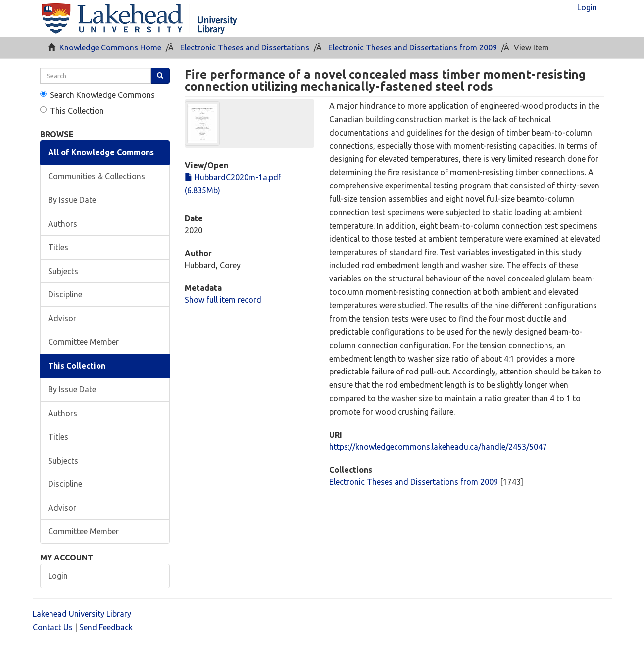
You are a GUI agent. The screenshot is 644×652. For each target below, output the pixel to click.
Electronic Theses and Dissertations (245, 47)
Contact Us (53, 627)
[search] (96, 76)
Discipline (65, 294)
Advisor (62, 318)
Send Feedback (106, 627)
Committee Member (83, 342)
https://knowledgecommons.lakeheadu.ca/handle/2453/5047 (438, 447)
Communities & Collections (97, 176)
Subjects (63, 271)
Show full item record (223, 300)
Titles (58, 247)
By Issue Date (72, 200)
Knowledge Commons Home (110, 47)
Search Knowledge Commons (98, 95)
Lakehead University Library (82, 614)
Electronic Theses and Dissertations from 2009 (413, 47)
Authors (63, 224)
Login (58, 576)
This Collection (72, 111)
